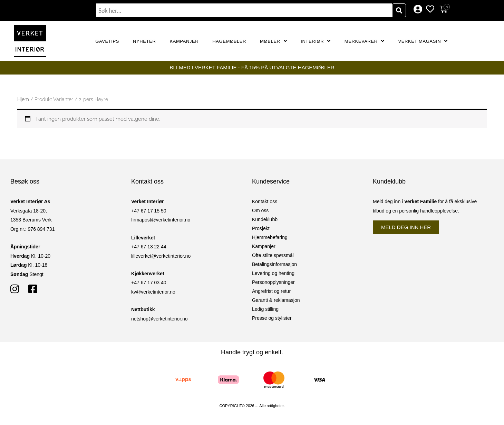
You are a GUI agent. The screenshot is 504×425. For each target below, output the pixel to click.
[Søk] (399, 10)
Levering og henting (273, 273)
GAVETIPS (107, 41)
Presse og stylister (272, 318)
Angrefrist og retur (271, 291)
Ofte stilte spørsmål (273, 255)
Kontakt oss (265, 201)
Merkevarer (365, 41)
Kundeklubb (265, 219)
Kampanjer (184, 41)
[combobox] (244, 10)
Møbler (273, 41)
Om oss (260, 210)
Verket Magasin (423, 41)
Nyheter (144, 41)
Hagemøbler (229, 41)
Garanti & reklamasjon (276, 300)
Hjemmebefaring (270, 237)
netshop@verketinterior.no (159, 319)
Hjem (23, 99)
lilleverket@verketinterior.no (161, 256)
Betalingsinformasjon (274, 264)
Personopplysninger (273, 282)
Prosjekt (261, 228)
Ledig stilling (265, 309)
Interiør (316, 41)
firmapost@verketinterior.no (161, 220)
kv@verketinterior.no (153, 292)
